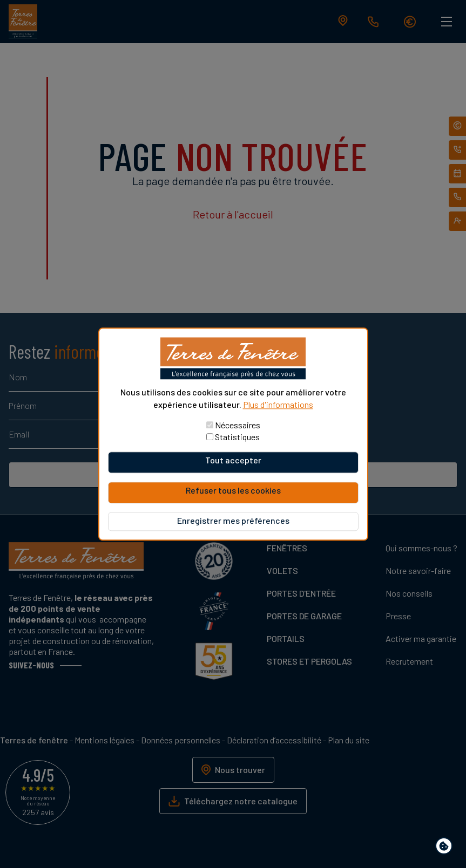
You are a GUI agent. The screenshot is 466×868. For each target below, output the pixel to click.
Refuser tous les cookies (233, 490)
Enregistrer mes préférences (233, 520)
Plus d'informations (278, 404)
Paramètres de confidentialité (446, 848)
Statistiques (237, 437)
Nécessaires (238, 425)
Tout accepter (233, 460)
